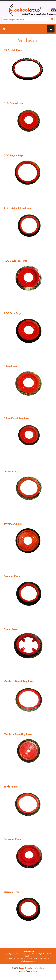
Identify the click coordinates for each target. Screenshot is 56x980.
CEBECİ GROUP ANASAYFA (28, 10)
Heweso (35, 971)
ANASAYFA (4, 29)
